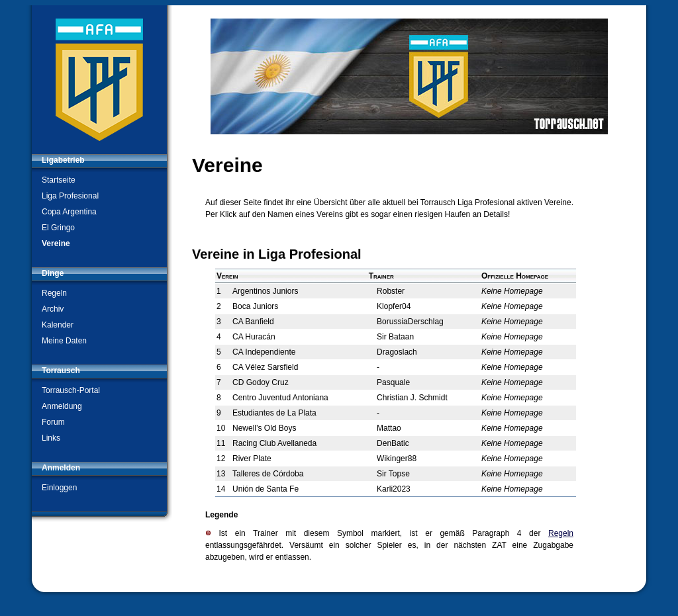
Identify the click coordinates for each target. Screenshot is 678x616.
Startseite (59, 180)
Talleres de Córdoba (268, 474)
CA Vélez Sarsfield (265, 367)
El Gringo (58, 228)
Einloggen (59, 488)
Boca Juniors (255, 306)
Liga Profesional (70, 196)
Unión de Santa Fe (266, 489)
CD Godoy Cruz (261, 382)
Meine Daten (64, 341)
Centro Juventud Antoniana (280, 398)
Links (51, 438)
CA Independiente (264, 352)
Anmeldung (62, 406)
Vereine (56, 243)
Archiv (53, 309)
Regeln (54, 293)
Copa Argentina (69, 212)
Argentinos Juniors (265, 291)
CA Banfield (253, 322)
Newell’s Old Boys (264, 428)
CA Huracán (254, 337)
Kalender (58, 325)
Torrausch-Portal (71, 390)
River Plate (252, 459)
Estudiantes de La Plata (274, 413)
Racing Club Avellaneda (274, 443)
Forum (53, 422)
